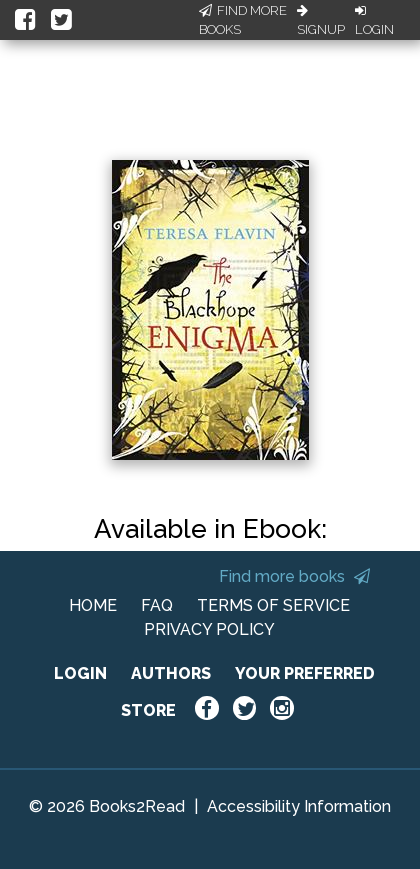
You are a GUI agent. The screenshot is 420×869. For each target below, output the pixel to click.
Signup (321, 21)
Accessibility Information (299, 806)
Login (374, 21)
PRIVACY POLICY (209, 629)
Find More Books (243, 20)
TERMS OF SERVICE (273, 605)
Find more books (294, 576)
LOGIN (80, 673)
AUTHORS (171, 673)
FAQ (157, 605)
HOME (93, 605)
